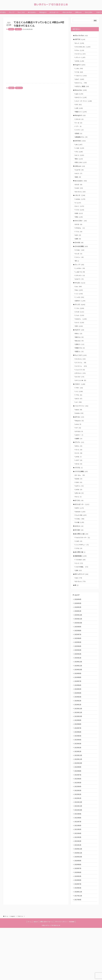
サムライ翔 (81, 544)
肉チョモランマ (82, 607)
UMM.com (80, 174)
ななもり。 (81, 336)
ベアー (79, 132)
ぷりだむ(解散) (82, 498)
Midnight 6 (80, 120)
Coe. (79, 302)
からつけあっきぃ (83, 48)
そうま (79, 74)
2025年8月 (78, 666)
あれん (79, 471)
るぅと (80, 340)
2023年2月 (78, 790)
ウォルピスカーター (83, 568)
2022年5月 (78, 827)
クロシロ (80, 124)
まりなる (79, 455)
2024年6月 (78, 724)
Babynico (80, 444)
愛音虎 (79, 139)
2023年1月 (78, 794)
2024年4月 (78, 732)
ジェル (80, 332)
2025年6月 (78, 674)
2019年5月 (78, 939)
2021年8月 (78, 865)
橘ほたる (80, 355)
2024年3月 (78, 736)
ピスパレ (80, 467)
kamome (81, 540)
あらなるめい (81, 190)
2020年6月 (78, 923)
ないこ (80, 217)
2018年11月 (78, 943)
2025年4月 (78, 683)
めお (78, 247)
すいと (79, 475)
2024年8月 (78, 716)
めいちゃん (81, 201)
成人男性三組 (80, 583)
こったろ (80, 313)
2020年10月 (78, 906)
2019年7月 (78, 935)
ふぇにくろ (80, 390)
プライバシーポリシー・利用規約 (65, 974)
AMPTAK (80, 40)
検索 (95, 20)
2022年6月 (78, 823)
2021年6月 (78, 873)
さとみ (80, 329)
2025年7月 (78, 670)
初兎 (79, 224)
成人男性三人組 (82, 564)
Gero (79, 611)
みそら (79, 420)
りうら (80, 220)
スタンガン (80, 290)
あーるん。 (80, 502)
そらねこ (80, 263)
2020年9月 (78, 910)
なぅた (79, 478)
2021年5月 (78, 877)
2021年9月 (78, 860)
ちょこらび (81, 374)
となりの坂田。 (82, 599)
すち (79, 159)
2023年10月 (78, 757)
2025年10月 (78, 658)
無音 (78, 186)
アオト (79, 409)
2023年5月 (78, 778)
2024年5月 (78, 728)
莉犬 (79, 344)
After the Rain (82, 36)
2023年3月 (78, 786)
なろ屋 (80, 552)
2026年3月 (78, 637)
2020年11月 (78, 902)
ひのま (79, 482)
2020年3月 (78, 927)
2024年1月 (78, 745)
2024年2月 (78, 740)
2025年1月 (78, 695)
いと (79, 413)
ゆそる (79, 490)
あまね (79, 506)
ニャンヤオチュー (82, 576)
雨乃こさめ (81, 170)
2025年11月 (78, 653)
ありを (79, 236)
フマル (79, 417)
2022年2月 (78, 840)
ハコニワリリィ (82, 428)
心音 (79, 113)
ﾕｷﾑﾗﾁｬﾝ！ (80, 459)
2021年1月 (78, 894)
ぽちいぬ (80, 521)
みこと (80, 163)
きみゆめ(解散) (82, 259)
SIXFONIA (80, 147)
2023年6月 (78, 774)
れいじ (79, 525)
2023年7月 (78, 769)
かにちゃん (81, 378)
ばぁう (80, 82)
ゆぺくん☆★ (81, 401)
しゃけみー (80, 282)
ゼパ (78, 452)
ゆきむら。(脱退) (82, 90)
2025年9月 (78, 662)
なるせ (79, 197)
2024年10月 (78, 707)
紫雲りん (80, 371)
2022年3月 (78, 836)
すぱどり (80, 348)
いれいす (80, 205)
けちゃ (80, 51)
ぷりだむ (79, 494)
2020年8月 (78, 914)
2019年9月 (78, 931)
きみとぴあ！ (81, 232)
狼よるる (80, 359)
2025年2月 (78, 691)
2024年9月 (78, 712)
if (78, 213)
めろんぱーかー (82, 533)
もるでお (80, 178)
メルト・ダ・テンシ (84, 105)
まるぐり (80, 294)
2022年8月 (78, 815)
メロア (79, 486)
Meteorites (81, 93)
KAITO (80, 537)
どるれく (80, 405)
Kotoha (80, 436)
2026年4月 (78, 633)
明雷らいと (81, 116)
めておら (79, 529)
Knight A (11, 29)
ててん (79, 243)
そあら (79, 509)
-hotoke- (81, 209)
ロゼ (79, 109)
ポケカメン (81, 394)
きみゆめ (79, 255)
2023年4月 (78, 782)
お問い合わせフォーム (46, 974)
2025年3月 (78, 687)
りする (79, 579)
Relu (79, 305)
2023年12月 (78, 749)
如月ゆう (81, 317)
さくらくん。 (81, 382)
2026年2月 (78, 641)
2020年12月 (78, 898)
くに (79, 309)
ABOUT (36, 974)
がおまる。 (80, 240)
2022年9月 (78, 811)
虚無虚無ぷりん (82, 143)
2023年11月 (78, 753)
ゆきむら (79, 556)
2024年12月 (78, 699)
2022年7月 (78, 819)
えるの (79, 572)
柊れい (79, 352)
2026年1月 (78, 645)
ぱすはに (80, 440)
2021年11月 (78, 852)
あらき (79, 194)
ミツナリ (80, 136)
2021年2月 (78, 889)
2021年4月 (78, 881)
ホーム (30, 974)
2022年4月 (78, 832)
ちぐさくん (81, 55)
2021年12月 (78, 848)
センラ (79, 595)
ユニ (79, 424)
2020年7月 (78, 918)
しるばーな (80, 286)
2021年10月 (78, 856)
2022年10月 (78, 807)
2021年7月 (78, 869)
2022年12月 (78, 798)
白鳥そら (80, 363)
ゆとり (79, 182)
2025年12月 (78, 649)
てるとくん (18, 29)
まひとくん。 (81, 86)
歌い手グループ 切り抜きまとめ (51, 4)
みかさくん (81, 101)
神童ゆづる (80, 367)
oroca (79, 448)
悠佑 (79, 228)
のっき (79, 267)
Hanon (79, 432)
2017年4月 (78, 952)
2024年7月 (78, 720)
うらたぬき (81, 591)
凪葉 (78, 251)
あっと (80, 44)
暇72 (79, 166)
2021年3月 (78, 885)
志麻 (79, 603)
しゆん (79, 71)
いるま (80, 155)
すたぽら (80, 298)
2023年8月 (78, 765)
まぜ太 (80, 63)
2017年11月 (78, 947)
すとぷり (80, 321)
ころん (80, 325)
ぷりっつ (81, 59)
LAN (79, 151)
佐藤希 (79, 463)
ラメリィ (80, 271)
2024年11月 (78, 703)
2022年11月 (78, 803)
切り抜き (79, 560)
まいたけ (80, 397)
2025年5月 (78, 678)
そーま (79, 128)
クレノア (80, 278)
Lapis (80, 97)
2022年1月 (78, 844)
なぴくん (80, 513)
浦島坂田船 (81, 587)
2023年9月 (78, 761)
